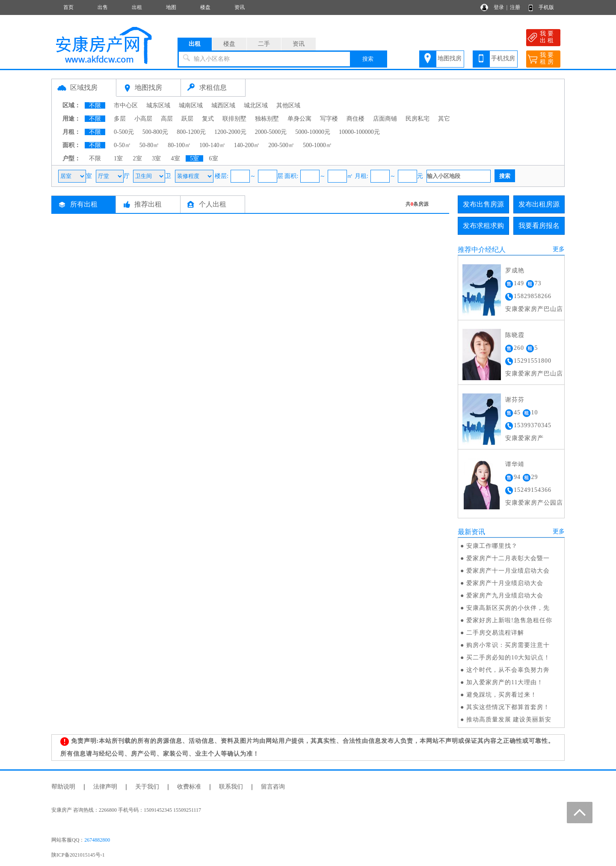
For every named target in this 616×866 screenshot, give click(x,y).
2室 (138, 158)
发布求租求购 (483, 226)
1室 (118, 158)
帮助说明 (63, 787)
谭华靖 (515, 464)
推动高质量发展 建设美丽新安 (509, 720)
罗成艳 (515, 270)
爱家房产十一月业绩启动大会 (508, 571)
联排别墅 (234, 119)
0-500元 (124, 132)
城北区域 (256, 105)
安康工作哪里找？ (492, 546)
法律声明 (105, 787)
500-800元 (155, 132)
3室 (156, 158)
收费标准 (189, 787)
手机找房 (503, 58)
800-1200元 (191, 132)
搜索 (368, 59)
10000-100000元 (359, 132)
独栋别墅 (267, 119)
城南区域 (191, 105)
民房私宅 (418, 119)
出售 (103, 7)
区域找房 (84, 87)
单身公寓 (299, 119)
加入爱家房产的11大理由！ (505, 682)
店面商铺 (385, 119)
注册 (515, 7)
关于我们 (147, 787)
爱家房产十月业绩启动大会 (505, 583)
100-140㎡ (212, 145)
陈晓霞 (515, 335)
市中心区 (126, 105)
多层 (120, 119)
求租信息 (213, 87)
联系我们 (231, 787)
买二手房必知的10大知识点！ (508, 658)
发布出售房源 (483, 204)
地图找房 (450, 58)
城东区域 (158, 105)
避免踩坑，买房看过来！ (502, 695)
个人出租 (213, 204)
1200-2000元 (230, 132)
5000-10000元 (313, 132)
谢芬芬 (515, 400)
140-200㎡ (247, 145)
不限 (95, 105)
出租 (137, 7)
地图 (171, 7)
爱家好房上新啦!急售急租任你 (509, 620)
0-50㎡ (122, 145)
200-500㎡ (281, 145)
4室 (176, 158)
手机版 (546, 7)
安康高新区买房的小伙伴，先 (508, 608)
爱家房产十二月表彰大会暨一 (508, 558)
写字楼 (329, 119)
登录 (499, 7)
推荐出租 (148, 204)
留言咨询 (273, 787)
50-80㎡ (150, 145)
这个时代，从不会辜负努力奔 (508, 670)
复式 (208, 119)
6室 (214, 158)
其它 (444, 119)
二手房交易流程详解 (495, 633)
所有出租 (84, 204)
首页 (68, 7)
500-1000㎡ (317, 145)
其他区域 (288, 105)
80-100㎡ (179, 145)
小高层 (143, 119)
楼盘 (205, 7)
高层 (167, 119)
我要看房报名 (539, 226)
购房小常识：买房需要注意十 (508, 645)
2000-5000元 (271, 132)
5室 (194, 158)
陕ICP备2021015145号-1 (78, 855)
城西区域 (223, 105)
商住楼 (355, 119)
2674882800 (97, 840)
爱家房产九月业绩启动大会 (505, 596)
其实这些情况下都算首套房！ (508, 707)
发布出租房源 (539, 204)
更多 (559, 249)
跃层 (187, 119)
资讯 (240, 7)
